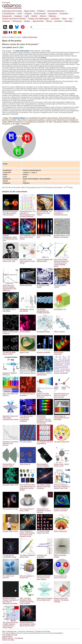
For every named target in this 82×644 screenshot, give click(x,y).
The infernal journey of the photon (28, 394)
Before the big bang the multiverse (11, 332)
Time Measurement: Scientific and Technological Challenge (28, 418)
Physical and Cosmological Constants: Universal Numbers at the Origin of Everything (45, 419)
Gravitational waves (45, 331)
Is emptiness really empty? (45, 285)
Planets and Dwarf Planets (14, 19)
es (7, 2)
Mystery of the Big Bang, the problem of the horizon (45, 395)
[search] (48, 27)
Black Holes (30, 11)
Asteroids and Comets (12, 11)
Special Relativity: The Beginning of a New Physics (45, 212)
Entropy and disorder (62, 372)
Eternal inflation (28, 331)
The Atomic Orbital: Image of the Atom (45, 531)
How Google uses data (10, 635)
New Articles (38, 21)
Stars (64, 19)
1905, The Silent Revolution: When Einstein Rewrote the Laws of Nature (28, 600)
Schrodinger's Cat (62, 308)
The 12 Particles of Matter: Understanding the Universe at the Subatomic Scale (28, 533)
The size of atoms (28, 441)
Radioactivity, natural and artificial (28, 309)
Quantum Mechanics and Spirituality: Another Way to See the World (28, 623)
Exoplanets (7, 16)
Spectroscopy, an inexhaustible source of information (62, 417)
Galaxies (18, 16)
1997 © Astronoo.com (9, 631)
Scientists (55, 19)
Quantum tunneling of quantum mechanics (62, 509)
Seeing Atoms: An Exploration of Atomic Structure (45, 510)
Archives (58, 21)
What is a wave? (62, 331)
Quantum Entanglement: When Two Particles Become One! (11, 237)
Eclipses (28, 13)
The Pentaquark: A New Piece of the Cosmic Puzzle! (28, 236)
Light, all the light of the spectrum (11, 394)
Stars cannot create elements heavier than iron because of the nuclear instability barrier (62, 262)
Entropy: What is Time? (11, 530)
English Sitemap (8, 638)
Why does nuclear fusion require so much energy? (28, 260)
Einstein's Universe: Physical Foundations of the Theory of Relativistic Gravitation (11, 600)
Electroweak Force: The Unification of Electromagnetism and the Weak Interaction (28, 213)
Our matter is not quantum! (11, 576)
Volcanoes (17, 21)
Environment (40, 13)
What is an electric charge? (62, 555)
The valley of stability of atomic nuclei (28, 555)
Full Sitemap (19, 638)
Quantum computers (45, 352)
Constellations (9, 13)
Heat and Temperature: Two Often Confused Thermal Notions (11, 212)
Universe (6, 21)
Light (27, 16)
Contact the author (8, 640)
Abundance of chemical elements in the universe (11, 443)
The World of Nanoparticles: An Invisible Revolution (45, 310)
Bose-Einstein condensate (62, 352)
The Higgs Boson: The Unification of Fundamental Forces (62, 212)
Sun (71, 19)
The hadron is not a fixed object (11, 309)
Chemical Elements (56, 11)
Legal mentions (7, 636)
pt (9, 2)
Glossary (68, 21)
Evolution (64, 13)
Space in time (28, 352)
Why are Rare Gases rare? (45, 235)
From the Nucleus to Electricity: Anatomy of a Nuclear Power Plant (62, 486)
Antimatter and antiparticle (45, 555)
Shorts (49, 21)
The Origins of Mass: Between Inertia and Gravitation (45, 486)
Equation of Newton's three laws (11, 373)
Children (41, 11)
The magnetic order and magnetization (45, 442)
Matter (35, 16)
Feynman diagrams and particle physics (45, 260)
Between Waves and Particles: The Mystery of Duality (62, 599)
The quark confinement (62, 441)
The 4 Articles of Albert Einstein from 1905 (11, 260)
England (12, 37)
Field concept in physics (28, 372)
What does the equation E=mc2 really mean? (45, 598)
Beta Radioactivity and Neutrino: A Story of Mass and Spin (62, 395)
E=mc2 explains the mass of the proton (62, 576)
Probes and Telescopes (38, 19)
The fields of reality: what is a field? (11, 352)
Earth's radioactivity (62, 530)
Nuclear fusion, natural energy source (62, 464)
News (19, 37)
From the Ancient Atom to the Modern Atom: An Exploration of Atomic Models (28, 487)
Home (4, 37)
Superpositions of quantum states (11, 464)
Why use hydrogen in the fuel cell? (28, 576)
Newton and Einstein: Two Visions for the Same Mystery (45, 577)
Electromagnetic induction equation (45, 464)
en (5, 2)
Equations (53, 13)
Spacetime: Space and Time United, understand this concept (11, 417)
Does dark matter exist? (11, 484)
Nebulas (52, 16)
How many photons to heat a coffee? (28, 509)
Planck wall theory (28, 284)
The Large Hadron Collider (62, 285)
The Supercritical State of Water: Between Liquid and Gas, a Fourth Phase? (11, 624)
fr (3, 2)
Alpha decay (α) (28, 463)
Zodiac (27, 21)
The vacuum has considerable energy (11, 555)
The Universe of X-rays (11, 508)
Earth (20, 13)
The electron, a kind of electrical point (45, 373)
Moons (43, 16)
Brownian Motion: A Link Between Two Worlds (62, 235)
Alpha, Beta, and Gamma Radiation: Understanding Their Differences (11, 287)
